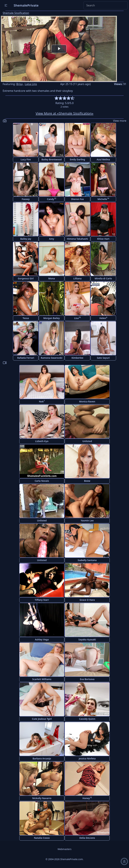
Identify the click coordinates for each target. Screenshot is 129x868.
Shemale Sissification (16, 13)
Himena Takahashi (77, 239)
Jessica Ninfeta (87, 758)
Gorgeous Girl (26, 278)
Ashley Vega (42, 639)
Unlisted (87, 441)
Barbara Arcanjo (42, 758)
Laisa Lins (31, 84)
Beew (87, 481)
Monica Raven (87, 401)
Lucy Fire (26, 159)
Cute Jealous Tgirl (42, 719)
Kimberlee (77, 358)
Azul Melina (103, 159)
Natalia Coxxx (42, 838)
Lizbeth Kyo (42, 441)
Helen (103, 318)
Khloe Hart (103, 239)
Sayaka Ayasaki (87, 639)
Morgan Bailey (52, 318)
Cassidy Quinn (87, 719)
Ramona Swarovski (52, 358)
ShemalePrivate (26, 5)
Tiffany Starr (42, 600)
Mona (52, 278)
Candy (52, 199)
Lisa (78, 318)
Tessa (26, 318)
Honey (87, 798)
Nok (42, 401)
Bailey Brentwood (52, 159)
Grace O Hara (87, 600)
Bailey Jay (26, 239)
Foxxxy (26, 199)
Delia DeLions (87, 838)
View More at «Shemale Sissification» (64, 113)
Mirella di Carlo (103, 278)
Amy (52, 239)
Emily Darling (78, 159)
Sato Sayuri (103, 358)
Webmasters (64, 849)
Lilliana (78, 278)
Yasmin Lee (87, 520)
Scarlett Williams (42, 679)
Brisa (19, 84)
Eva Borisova (87, 679)
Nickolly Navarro (42, 798)
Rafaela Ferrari (26, 358)
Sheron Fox (77, 199)
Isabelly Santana (87, 560)
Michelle (103, 199)
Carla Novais (42, 481)
